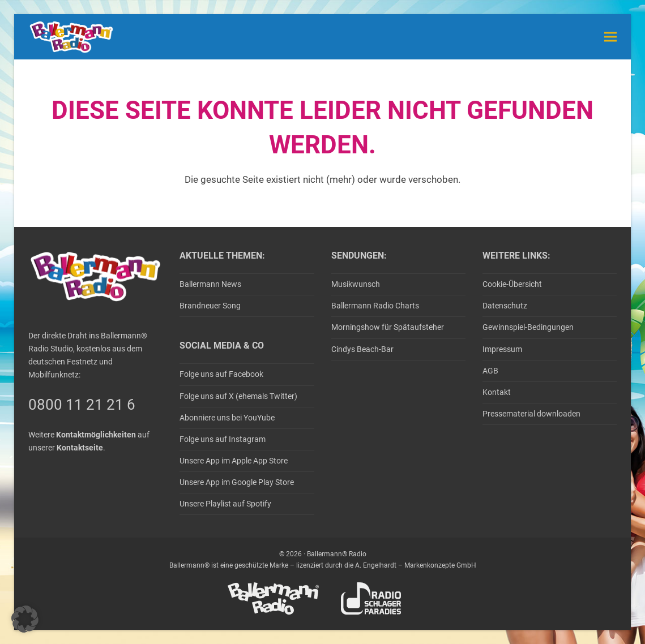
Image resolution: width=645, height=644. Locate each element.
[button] (610, 37)
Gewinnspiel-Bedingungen (528, 327)
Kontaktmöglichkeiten (96, 435)
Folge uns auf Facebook (221, 374)
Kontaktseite (80, 448)
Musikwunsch (356, 284)
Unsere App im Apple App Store (234, 461)
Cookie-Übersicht (512, 284)
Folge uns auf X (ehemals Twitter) (238, 396)
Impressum (502, 349)
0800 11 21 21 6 (82, 405)
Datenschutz (505, 306)
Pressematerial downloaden (531, 414)
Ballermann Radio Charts (375, 306)
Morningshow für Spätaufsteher (388, 327)
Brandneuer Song (210, 306)
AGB (490, 371)
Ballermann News (210, 284)
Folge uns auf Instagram (223, 439)
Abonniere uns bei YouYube (227, 418)
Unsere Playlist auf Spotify (225, 504)
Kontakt (497, 392)
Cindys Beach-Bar (362, 349)
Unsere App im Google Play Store (237, 482)
